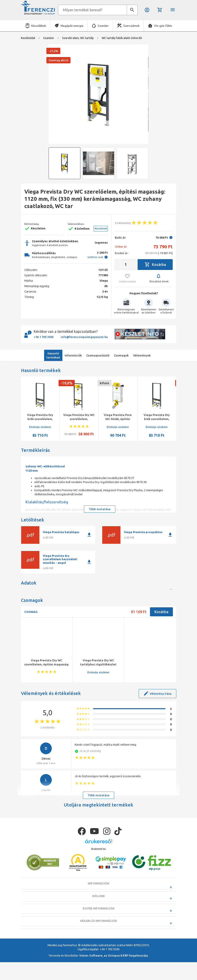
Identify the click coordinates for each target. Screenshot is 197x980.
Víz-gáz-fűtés (163, 26)
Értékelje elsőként (40, 427)
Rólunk (99, 925)
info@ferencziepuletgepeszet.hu (84, 337)
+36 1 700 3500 (44, 337)
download (89, 535)
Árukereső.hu (98, 878)
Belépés (147, 10)
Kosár (160, 10)
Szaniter (103, 26)
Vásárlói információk (98, 950)
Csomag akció (58, 60)
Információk (99, 913)
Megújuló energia (72, 26)
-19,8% (67, 383)
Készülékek (39, 26)
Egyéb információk (99, 937)
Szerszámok (131, 26)
